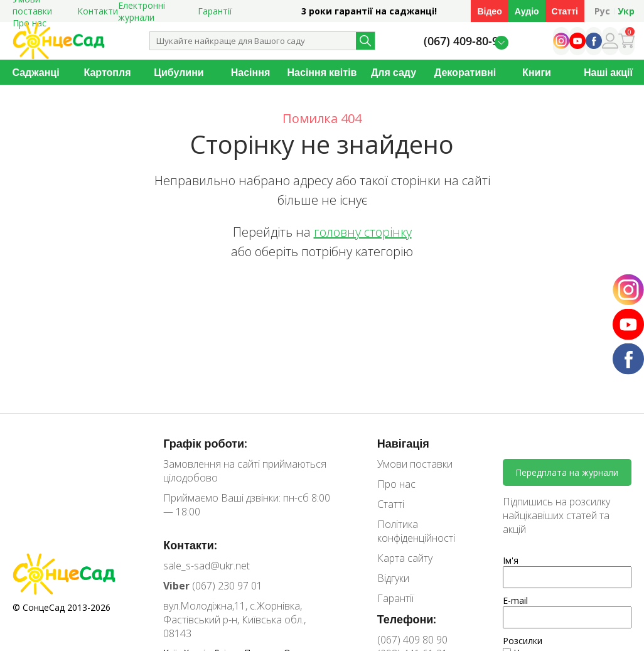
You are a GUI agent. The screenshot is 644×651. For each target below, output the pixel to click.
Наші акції (608, 72)
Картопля (108, 72)
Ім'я (511, 560)
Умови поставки (415, 464)
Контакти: (190, 545)
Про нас (396, 484)
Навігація (403, 443)
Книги (537, 72)
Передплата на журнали (567, 472)
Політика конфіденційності (416, 531)
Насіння (250, 72)
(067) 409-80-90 (464, 41)
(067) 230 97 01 (213, 586)
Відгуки (393, 578)
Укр (626, 11)
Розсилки (523, 641)
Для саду (394, 72)
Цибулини (179, 72)
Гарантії (215, 11)
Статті (565, 11)
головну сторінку (363, 232)
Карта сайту (405, 558)
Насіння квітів (322, 72)
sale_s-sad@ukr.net (207, 566)
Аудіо (527, 11)
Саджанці (35, 72)
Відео (489, 11)
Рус (602, 11)
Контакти (98, 11)
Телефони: (407, 619)
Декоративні (465, 72)
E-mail (515, 600)
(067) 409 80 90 (412, 640)
